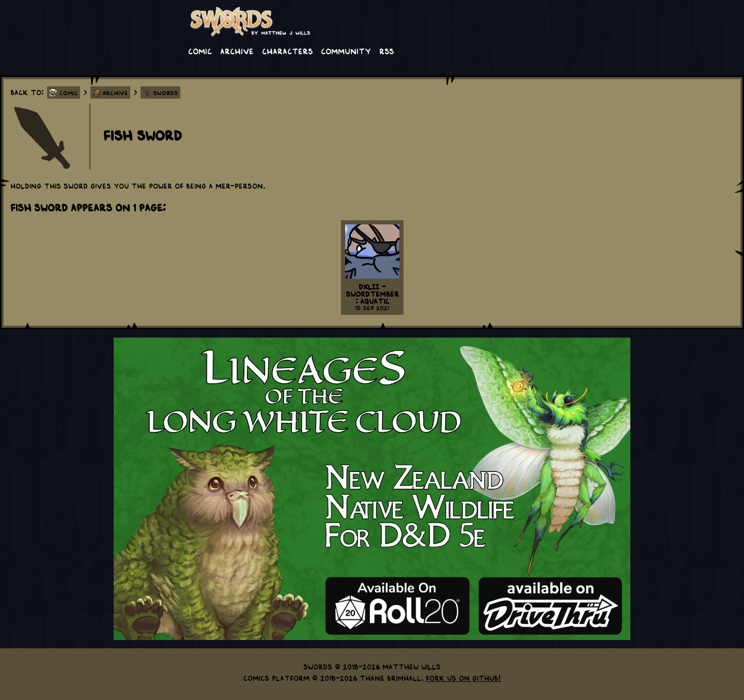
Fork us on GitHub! (463, 678)
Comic (200, 51)
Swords (166, 93)
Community (346, 51)
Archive (237, 51)
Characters (287, 51)
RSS (386, 51)
